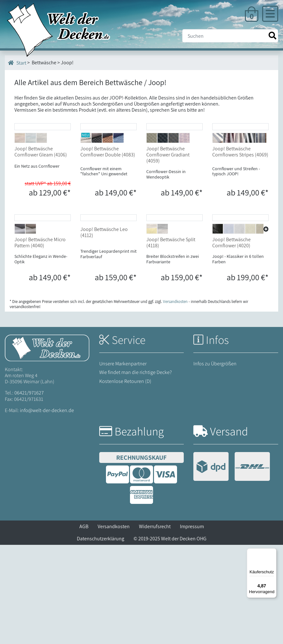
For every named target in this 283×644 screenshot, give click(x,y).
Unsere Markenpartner (123, 463)
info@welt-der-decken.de (47, 509)
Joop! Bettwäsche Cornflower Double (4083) (108, 201)
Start (17, 63)
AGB (84, 626)
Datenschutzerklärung (101, 638)
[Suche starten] (272, 36)
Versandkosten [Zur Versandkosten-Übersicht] (175, 401)
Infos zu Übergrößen (215, 463)
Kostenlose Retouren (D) (125, 480)
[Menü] (273, 552)
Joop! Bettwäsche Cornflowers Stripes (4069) (240, 201)
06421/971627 (29, 492)
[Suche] (230, 36)
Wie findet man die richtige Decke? (136, 471)
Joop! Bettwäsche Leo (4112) (104, 331)
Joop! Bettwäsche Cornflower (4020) (231, 342)
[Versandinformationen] (232, 566)
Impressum (192, 626)
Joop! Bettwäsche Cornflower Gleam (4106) (41, 201)
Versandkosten (114, 626)
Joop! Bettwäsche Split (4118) (171, 342)
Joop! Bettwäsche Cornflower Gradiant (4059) (168, 204)
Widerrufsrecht (155, 626)
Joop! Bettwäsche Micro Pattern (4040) (40, 342)
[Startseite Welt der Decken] (47, 446)
